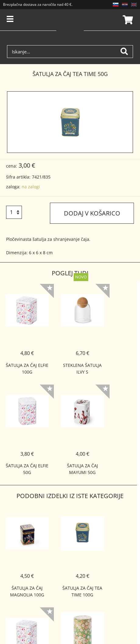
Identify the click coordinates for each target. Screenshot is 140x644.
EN (134, 5)
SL (116, 5)
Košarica (127, 20)
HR (125, 5)
